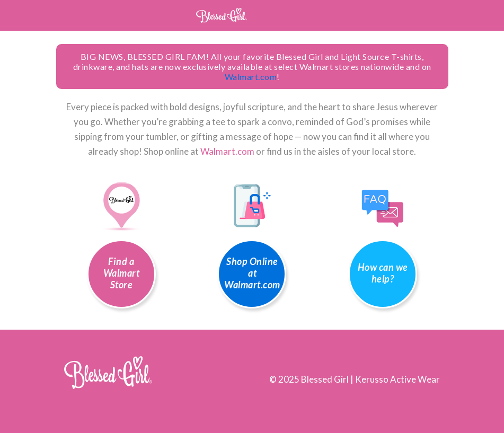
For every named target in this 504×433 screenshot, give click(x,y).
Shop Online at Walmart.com (252, 273)
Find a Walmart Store (122, 273)
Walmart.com (251, 77)
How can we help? (383, 273)
